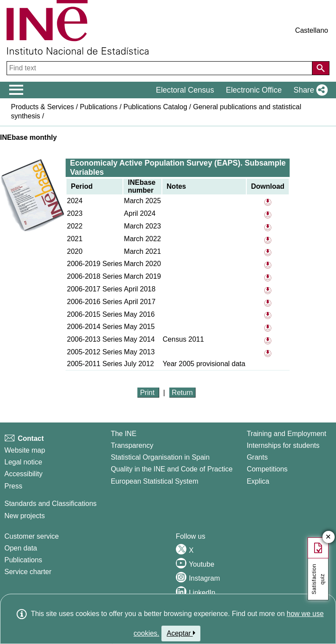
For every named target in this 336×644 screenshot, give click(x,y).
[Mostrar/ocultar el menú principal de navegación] (16, 90)
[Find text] (160, 68)
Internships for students (283, 445)
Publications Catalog (155, 107)
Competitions (267, 469)
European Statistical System (154, 481)
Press (13, 486)
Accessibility (23, 474)
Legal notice (23, 462)
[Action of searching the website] (321, 68)
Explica (258, 481)
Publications (98, 107)
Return (182, 393)
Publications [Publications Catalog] (23, 560)
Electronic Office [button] (254, 90)
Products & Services (42, 107)
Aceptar (181, 633)
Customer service (31, 536)
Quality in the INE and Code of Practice (171, 469)
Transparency (132, 445)
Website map (25, 450)
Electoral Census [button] (185, 90)
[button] (309, 90)
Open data (21, 548)
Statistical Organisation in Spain (160, 457)
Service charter (28, 572)
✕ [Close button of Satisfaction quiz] (328, 537)
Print (148, 393)
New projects (24, 516)
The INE (124, 434)
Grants (257, 457)
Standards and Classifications (51, 504)
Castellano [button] (311, 30)
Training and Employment (287, 434)
